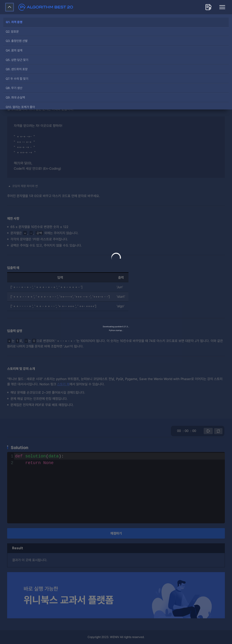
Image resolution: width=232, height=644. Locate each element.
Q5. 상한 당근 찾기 (17, 60)
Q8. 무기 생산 (14, 88)
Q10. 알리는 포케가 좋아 (20, 107)
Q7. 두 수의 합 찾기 (17, 79)
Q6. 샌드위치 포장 (17, 69)
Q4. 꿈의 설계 (14, 50)
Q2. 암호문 (12, 32)
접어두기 (10, 7)
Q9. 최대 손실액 (15, 97)
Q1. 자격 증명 (14, 22)
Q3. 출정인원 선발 (17, 41)
